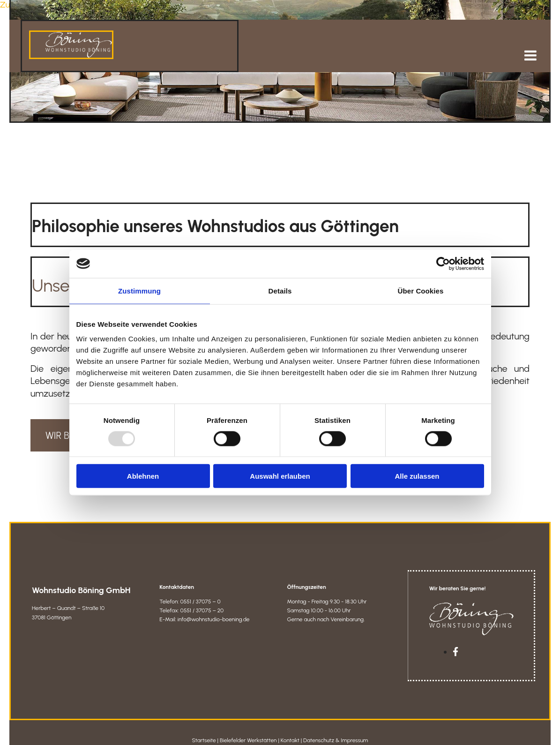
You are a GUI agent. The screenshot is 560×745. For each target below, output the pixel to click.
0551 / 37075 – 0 (200, 595)
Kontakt (290, 734)
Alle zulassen (417, 476)
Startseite (204, 734)
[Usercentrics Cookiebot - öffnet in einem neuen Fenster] (443, 263)
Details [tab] (280, 290)
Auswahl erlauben (280, 476)
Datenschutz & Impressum (336, 734)
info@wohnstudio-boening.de (214, 613)
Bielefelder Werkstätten (248, 734)
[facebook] (455, 645)
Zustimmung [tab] (139, 290)
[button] (386, 49)
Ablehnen (143, 476)
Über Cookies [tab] (421, 290)
